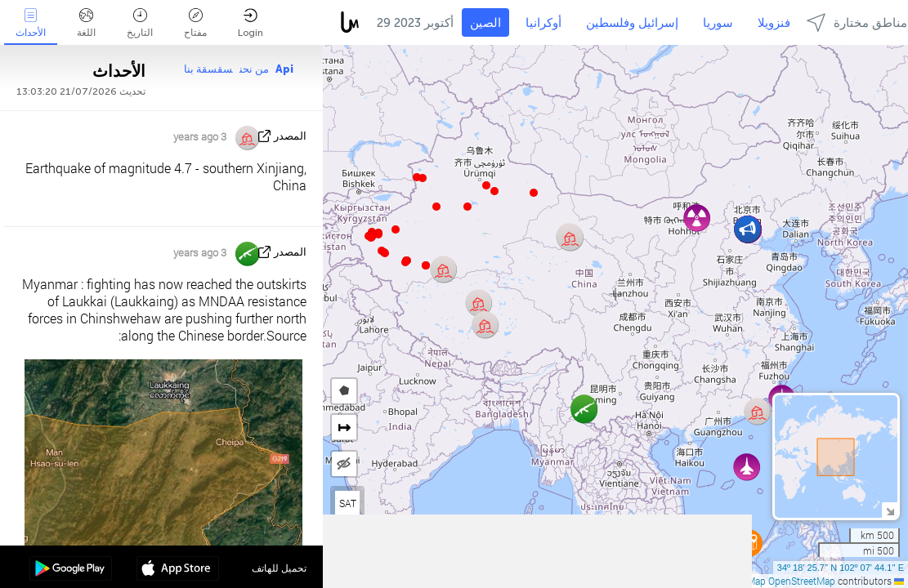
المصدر (290, 136)
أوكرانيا (543, 23)
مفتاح (195, 23)
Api (284, 69)
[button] (405, 262)
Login (250, 23)
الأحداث (31, 23)
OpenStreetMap (802, 581)
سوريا (718, 23)
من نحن (254, 69)
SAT (348, 503)
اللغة (86, 23)
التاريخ (140, 23)
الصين (485, 23)
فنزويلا (774, 23)
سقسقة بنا (208, 69)
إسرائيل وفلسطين (632, 23)
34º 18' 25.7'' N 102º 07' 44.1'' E (841, 568)
